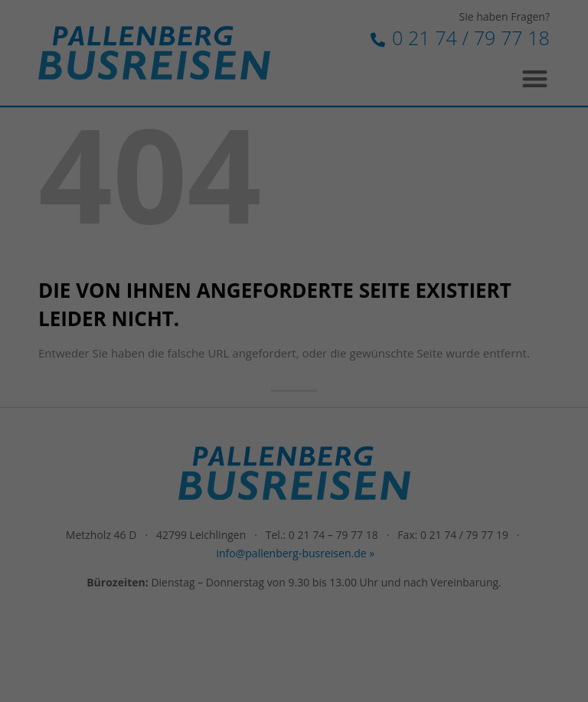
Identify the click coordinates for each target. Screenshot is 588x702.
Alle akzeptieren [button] (294, 307)
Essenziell (130, 253)
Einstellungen (158, 218)
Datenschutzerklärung (256, 203)
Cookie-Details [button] (221, 430)
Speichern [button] (294, 352)
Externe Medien (433, 253)
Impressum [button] (374, 430)
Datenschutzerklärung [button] (301, 430)
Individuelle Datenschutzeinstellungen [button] (294, 397)
